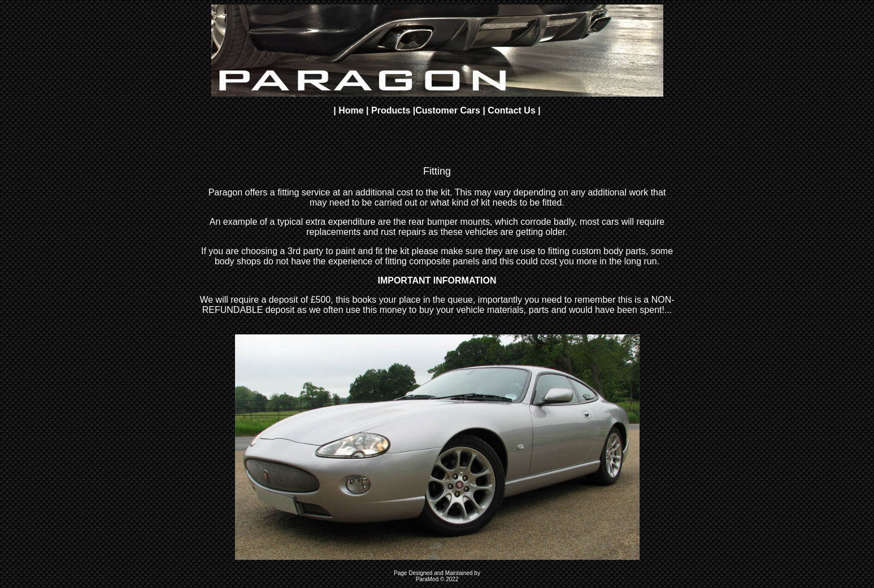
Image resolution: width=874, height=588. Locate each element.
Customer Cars (449, 110)
